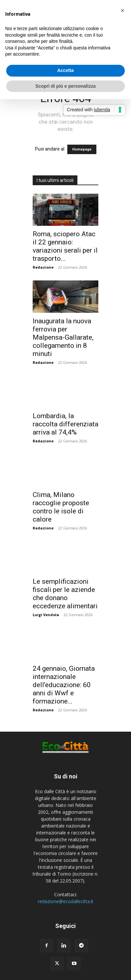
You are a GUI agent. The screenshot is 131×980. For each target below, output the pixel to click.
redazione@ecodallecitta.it (66, 901)
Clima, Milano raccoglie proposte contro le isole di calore (61, 507)
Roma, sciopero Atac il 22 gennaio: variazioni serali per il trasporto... (65, 246)
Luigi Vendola (46, 615)
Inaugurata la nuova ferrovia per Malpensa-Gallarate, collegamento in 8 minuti (63, 337)
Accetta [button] (65, 70)
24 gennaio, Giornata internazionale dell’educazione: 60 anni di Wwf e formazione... (64, 685)
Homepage (82, 149)
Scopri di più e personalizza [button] (65, 86)
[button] (123, 10)
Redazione (43, 267)
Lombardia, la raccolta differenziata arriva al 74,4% (65, 424)
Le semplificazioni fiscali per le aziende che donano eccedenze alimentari (65, 594)
